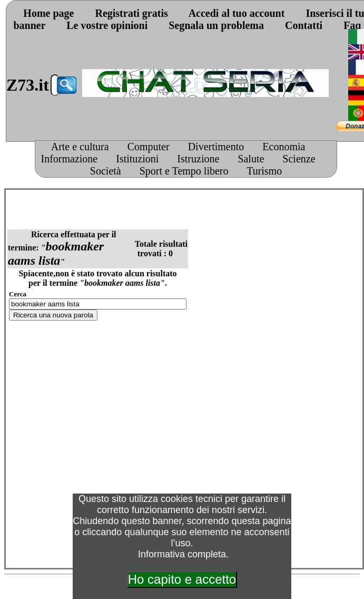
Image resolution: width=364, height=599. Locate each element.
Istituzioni (137, 159)
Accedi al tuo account (237, 13)
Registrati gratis (131, 13)
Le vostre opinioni (107, 25)
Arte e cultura (80, 147)
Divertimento (216, 147)
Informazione (70, 159)
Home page (48, 13)
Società (106, 171)
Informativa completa (182, 554)
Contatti (304, 25)
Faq (352, 25)
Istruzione (198, 159)
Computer (149, 147)
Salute (251, 159)
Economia (284, 147)
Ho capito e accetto (182, 579)
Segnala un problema (216, 25)
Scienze (299, 159)
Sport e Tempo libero (184, 171)
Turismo (264, 171)
